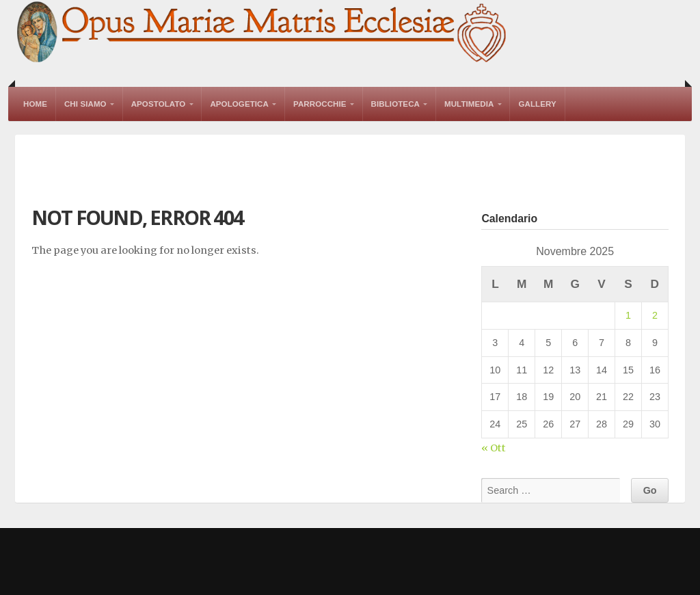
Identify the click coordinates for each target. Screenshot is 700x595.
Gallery (537, 104)
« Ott (494, 448)
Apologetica (239, 104)
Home (35, 104)
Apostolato (159, 104)
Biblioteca (395, 104)
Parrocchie (320, 104)
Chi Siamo (85, 104)
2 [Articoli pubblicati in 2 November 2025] (655, 315)
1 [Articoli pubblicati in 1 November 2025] (628, 315)
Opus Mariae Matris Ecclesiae (262, 33)
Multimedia (469, 104)
